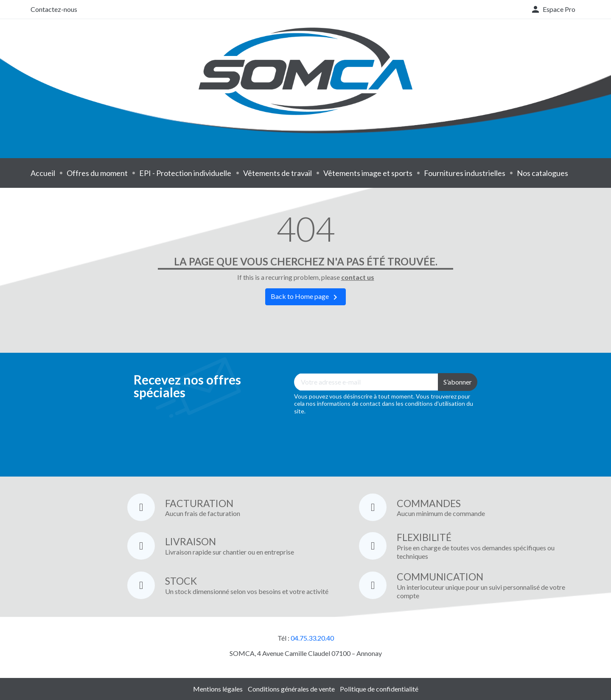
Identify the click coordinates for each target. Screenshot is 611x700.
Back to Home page (305, 297)
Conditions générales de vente (291, 689)
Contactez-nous (54, 9)
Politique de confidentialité (379, 689)
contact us (358, 277)
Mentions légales (218, 689)
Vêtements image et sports (368, 173)
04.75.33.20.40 (312, 638)
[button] (553, 9)
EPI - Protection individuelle (185, 173)
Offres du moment (97, 173)
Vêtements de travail (277, 173)
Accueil (43, 173)
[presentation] (359, 440)
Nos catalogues (542, 173)
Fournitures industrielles (465, 173)
